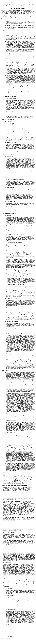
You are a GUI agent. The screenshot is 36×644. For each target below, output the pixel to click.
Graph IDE (3, 3)
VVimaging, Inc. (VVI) (12, 642)
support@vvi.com (28, 642)
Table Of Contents (33, 1)
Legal (8, 3)
